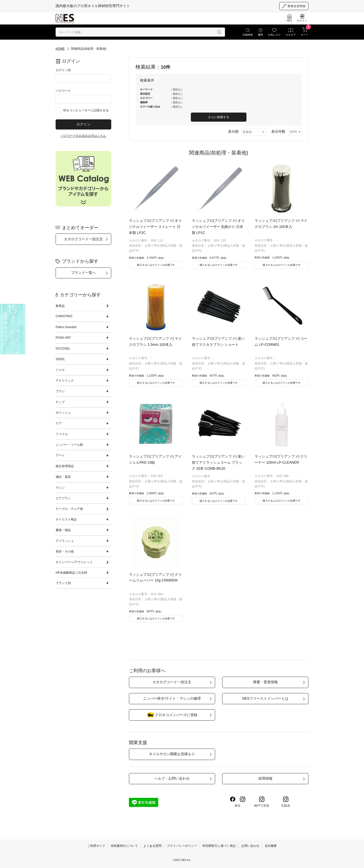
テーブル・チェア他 (69, 509)
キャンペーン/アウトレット (74, 562)
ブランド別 (63, 583)
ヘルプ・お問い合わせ (172, 778)
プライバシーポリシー (182, 846)
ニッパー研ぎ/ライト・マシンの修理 (172, 698)
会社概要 (271, 846)
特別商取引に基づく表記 (219, 846)
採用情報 (265, 778)
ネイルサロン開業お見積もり (172, 754)
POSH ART (63, 338)
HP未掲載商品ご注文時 (71, 573)
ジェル (60, 370)
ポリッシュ (63, 413)
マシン (60, 488)
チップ (60, 402)
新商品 (60, 306)
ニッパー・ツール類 (69, 445)
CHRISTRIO (64, 316)
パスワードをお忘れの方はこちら (83, 136)
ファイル (62, 434)
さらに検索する (219, 117)
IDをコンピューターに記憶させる (86, 110)
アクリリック (65, 381)
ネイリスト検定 (66, 519)
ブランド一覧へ (83, 273)
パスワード (63, 91)
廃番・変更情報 (265, 682)
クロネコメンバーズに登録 (172, 715)
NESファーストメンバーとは (265, 698)
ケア (59, 423)
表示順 (233, 131)
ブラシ (60, 391)
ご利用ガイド (96, 846)
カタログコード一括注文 (83, 239)
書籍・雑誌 (63, 530)
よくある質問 (152, 846)
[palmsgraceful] (13, 329)
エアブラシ (63, 498)
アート (60, 455)
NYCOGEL (63, 349)
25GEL (60, 359)
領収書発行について (124, 846)
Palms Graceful (66, 327)
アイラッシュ (65, 541)
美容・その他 (65, 551)
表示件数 (278, 131)
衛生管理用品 (65, 466)
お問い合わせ (250, 846)
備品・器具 (63, 477)
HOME (60, 49)
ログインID (63, 70)
